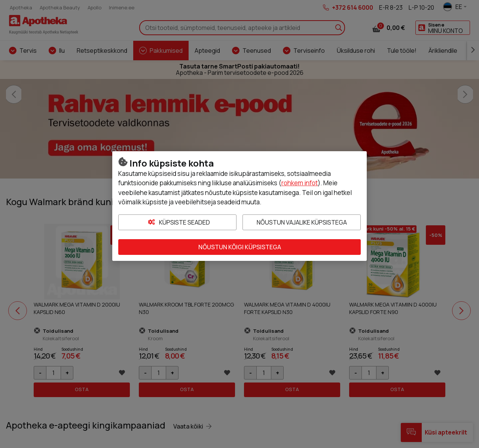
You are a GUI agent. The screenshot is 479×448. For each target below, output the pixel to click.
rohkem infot (300, 183)
